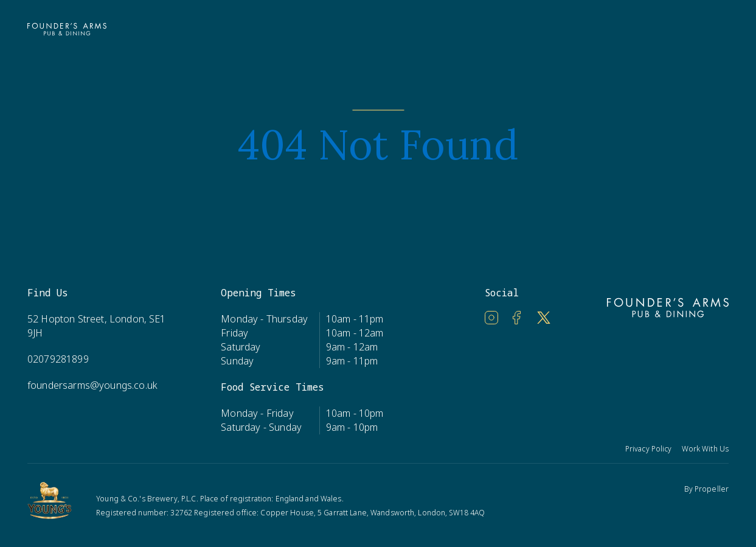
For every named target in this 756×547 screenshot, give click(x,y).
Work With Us (705, 449)
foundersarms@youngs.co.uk (92, 385)
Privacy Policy (649, 449)
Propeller (712, 489)
